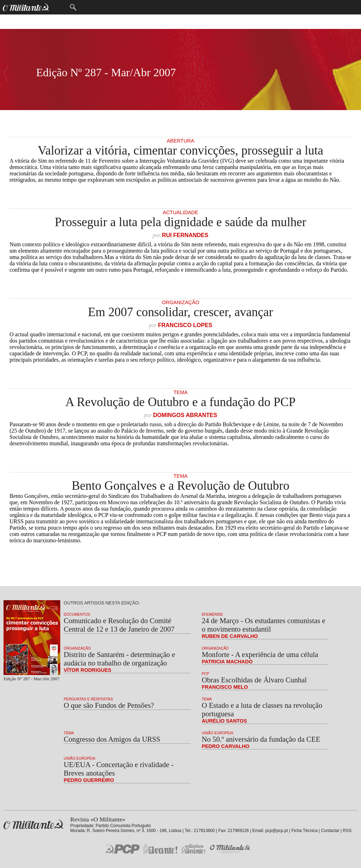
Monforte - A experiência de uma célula (260, 654)
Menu (59, 7)
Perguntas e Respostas (88, 699)
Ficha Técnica (304, 831)
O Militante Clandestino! (231, 849)
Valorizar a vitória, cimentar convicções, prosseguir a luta (180, 150)
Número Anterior (355, 73)
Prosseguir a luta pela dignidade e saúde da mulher (180, 222)
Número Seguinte (6, 73)
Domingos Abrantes (185, 415)
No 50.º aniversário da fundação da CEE (261, 739)
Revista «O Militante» (33, 824)
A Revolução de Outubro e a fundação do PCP (181, 402)
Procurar (73, 7)
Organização (180, 302)
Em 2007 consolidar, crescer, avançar (181, 312)
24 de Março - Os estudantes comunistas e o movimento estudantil (264, 625)
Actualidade (181, 212)
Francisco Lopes (185, 325)
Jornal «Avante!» (160, 849)
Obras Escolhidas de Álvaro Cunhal (254, 680)
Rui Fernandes (185, 235)
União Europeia (218, 733)
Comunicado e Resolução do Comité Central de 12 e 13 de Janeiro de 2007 (119, 625)
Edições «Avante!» (193, 849)
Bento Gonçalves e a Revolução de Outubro (180, 486)
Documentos (77, 614)
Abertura (180, 141)
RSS (347, 831)
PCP (205, 674)
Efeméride (212, 614)
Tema (180, 392)
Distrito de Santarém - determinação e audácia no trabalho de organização (120, 659)
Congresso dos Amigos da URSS (112, 739)
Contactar (330, 831)
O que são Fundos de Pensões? (109, 705)
